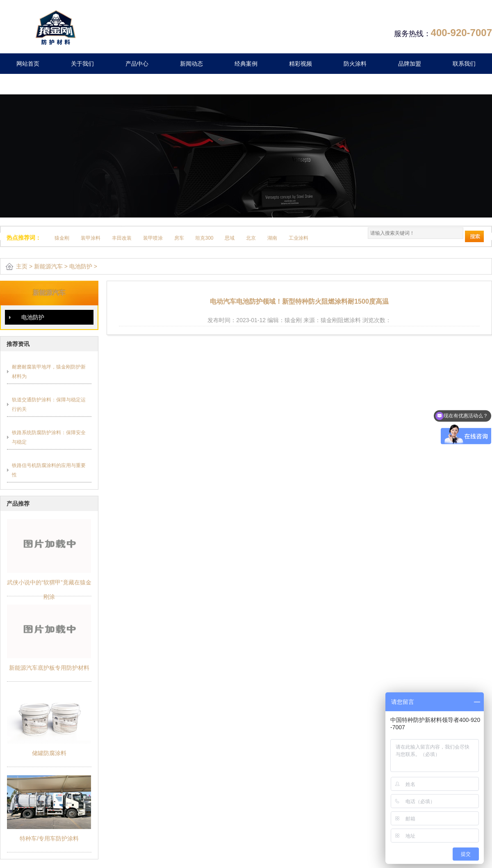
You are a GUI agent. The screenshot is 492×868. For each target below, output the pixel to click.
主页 (22, 266)
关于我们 (82, 64)
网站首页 (28, 64)
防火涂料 (355, 64)
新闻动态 (191, 64)
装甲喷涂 (153, 238)
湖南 (272, 238)
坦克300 (204, 238)
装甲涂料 (91, 238)
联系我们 (464, 64)
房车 (179, 238)
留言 (28, 84)
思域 (230, 238)
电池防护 (81, 266)
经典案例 (246, 64)
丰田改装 (122, 238)
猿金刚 (62, 238)
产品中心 (137, 64)
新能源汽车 (48, 266)
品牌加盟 (410, 64)
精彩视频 (301, 64)
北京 (251, 238)
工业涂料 (298, 238)
